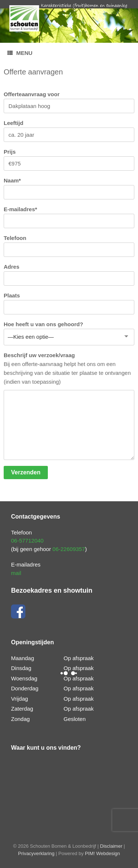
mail (16, 573)
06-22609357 (69, 549)
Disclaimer (111, 846)
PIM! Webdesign (102, 853)
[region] (69, 21)
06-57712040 (27, 541)
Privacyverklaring (36, 853)
